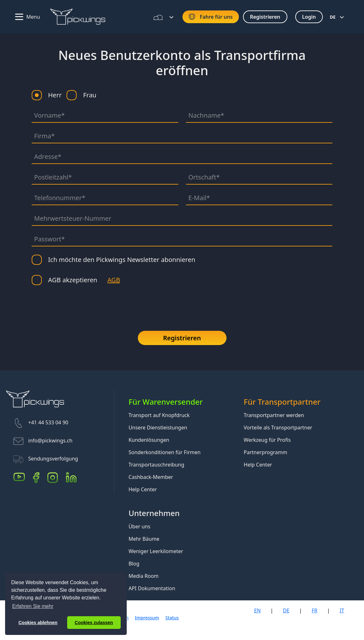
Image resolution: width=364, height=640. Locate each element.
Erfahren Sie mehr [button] (33, 606)
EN (257, 611)
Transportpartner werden (274, 415)
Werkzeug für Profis (267, 440)
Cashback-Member (151, 477)
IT (342, 611)
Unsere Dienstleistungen (158, 428)
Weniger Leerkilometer (156, 551)
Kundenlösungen (149, 440)
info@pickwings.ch (50, 441)
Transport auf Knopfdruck (159, 415)
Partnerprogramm (265, 452)
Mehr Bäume (144, 539)
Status (172, 618)
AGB (114, 280)
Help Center (143, 489)
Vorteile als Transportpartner (278, 428)
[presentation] (80, 306)
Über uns (140, 526)
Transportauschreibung (156, 465)
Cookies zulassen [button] (94, 623)
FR (315, 611)
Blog (134, 564)
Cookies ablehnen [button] (38, 623)
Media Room (144, 576)
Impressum (147, 618)
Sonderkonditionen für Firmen (165, 452)
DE (333, 17)
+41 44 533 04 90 (48, 423)
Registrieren (182, 338)
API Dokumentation (152, 588)
